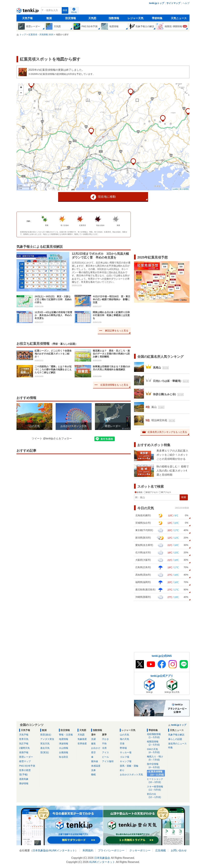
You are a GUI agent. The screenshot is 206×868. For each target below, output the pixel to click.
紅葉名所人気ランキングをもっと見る (167, 432)
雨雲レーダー (26, 757)
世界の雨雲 (25, 770)
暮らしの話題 (175, 739)
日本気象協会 (40, 850)
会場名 (139, 492)
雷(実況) (44, 752)
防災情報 (71, 18)
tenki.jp (28, 11)
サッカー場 (126, 752)
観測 (49, 18)
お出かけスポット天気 (131, 775)
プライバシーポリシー (111, 850)
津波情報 (64, 744)
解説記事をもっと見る (117, 331)
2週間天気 (24, 748)
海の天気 (124, 739)
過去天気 (45, 748)
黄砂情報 (24, 783)
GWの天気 (156, 751)
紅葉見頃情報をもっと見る (114, 385)
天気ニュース (179, 18)
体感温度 (96, 766)
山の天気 (124, 735)
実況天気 (45, 744)
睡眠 (93, 775)
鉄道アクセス (151, 492)
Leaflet (175, 189)
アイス (105, 752)
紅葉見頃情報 (156, 773)
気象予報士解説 (176, 735)
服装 (93, 744)
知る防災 (64, 757)
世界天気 (24, 739)
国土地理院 (184, 189)
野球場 (123, 748)
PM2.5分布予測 (27, 766)
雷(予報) (23, 775)
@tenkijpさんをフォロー (58, 438)
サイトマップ (173, 3)
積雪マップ (25, 761)
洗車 (93, 770)
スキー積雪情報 (156, 788)
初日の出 (156, 796)
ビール (105, 757)
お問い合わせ (179, 850)
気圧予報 (24, 744)
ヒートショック (156, 781)
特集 (171, 747)
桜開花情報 (156, 743)
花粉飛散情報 (156, 736)
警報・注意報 (66, 735)
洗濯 (93, 739)
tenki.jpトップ (157, 3)
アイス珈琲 (108, 761)
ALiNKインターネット (62, 850)
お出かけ (96, 748)
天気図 (92, 18)
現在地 (74, 12)
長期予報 (24, 752)
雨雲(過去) (46, 735)
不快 (104, 744)
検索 (65, 10)
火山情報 (64, 748)
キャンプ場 (126, 761)
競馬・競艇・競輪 (129, 766)
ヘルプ (186, 3)
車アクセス (165, 492)
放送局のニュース (177, 744)
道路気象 (24, 779)
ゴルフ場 (124, 757)
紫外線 (95, 761)
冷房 (104, 748)
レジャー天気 (136, 18)
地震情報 (64, 739)
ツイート (37, 438)
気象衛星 (82, 739)
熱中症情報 (156, 766)
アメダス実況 (47, 739)
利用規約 (88, 850)
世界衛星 (82, 744)
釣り (122, 770)
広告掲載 (161, 850)
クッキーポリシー (140, 850)
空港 (122, 744)
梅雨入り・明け (156, 758)
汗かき (105, 739)
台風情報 (64, 752)
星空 (93, 752)
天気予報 (27, 18)
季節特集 (157, 18)
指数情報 (114, 18)
